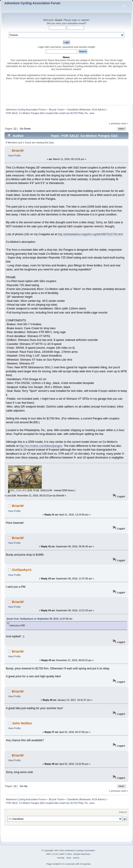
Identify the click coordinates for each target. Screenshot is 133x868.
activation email (76, 23)
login (75, 20)
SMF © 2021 (66, 854)
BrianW (18, 150)
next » (125, 123)
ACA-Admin (98, 110)
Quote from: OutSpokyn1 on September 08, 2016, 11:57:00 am (39, 619)
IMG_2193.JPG (17, 490)
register (85, 20)
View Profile (14, 156)
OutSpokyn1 (22, 570)
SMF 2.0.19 (52, 854)
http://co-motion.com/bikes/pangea (41, 446)
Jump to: (123, 812)
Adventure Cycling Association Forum (32, 3)
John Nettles (22, 723)
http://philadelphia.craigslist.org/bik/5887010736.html (90, 234)
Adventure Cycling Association (80, 850)
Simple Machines (82, 854)
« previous (115, 123)
